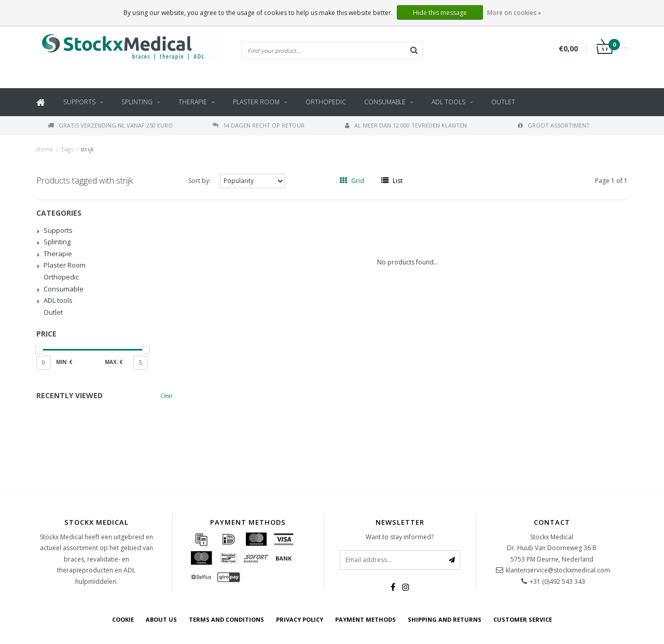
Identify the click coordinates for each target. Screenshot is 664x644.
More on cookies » (514, 13)
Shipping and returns (445, 619)
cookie (123, 619)
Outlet (503, 102)
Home (45, 149)
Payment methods (365, 619)
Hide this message (440, 13)
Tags (67, 149)
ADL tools (448, 102)
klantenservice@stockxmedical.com (558, 570)
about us (161, 619)
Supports (79, 102)
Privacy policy (300, 619)
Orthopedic (326, 102)
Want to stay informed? (400, 537)
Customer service (523, 619)
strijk (87, 149)
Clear (167, 396)
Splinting (137, 102)
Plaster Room (256, 102)
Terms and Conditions (226, 619)
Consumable (385, 102)
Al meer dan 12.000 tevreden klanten (406, 125)
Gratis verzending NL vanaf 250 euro (110, 125)
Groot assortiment (554, 125)
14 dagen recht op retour (258, 125)
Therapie (193, 102)
